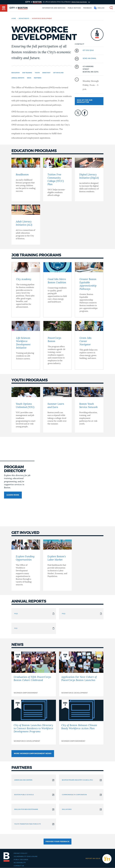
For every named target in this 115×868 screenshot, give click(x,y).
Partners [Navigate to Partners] (38, 78)
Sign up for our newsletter (85, 101)
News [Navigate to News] (29, 78)
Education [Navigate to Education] (15, 73)
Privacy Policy (20, 853)
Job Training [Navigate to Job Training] (27, 73)
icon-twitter (78, 113)
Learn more (13, 495)
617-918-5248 (88, 50)
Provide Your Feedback (57, 842)
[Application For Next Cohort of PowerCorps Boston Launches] (81, 674)
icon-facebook (85, 113)
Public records (21, 860)
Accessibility (20, 863)
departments (24, 18)
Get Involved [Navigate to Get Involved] (58, 73)
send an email (89, 58)
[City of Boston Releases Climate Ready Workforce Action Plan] (81, 722)
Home (14, 18)
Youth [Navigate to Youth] (37, 73)
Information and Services (54, 8)
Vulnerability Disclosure (26, 856)
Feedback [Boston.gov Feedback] (87, 8)
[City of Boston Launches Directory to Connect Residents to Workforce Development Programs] (34, 722)
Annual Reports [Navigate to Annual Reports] (18, 78)
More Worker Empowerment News (33, 754)
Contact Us (19, 866)
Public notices (74, 8)
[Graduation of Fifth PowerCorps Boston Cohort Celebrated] (34, 674)
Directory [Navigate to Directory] (46, 73)
